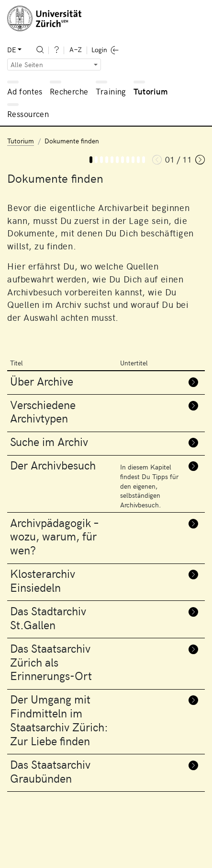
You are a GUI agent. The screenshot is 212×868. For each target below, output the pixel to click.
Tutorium (151, 91)
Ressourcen (28, 114)
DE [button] (11, 50)
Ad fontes (25, 91)
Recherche (69, 91)
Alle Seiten (27, 65)
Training (111, 91)
